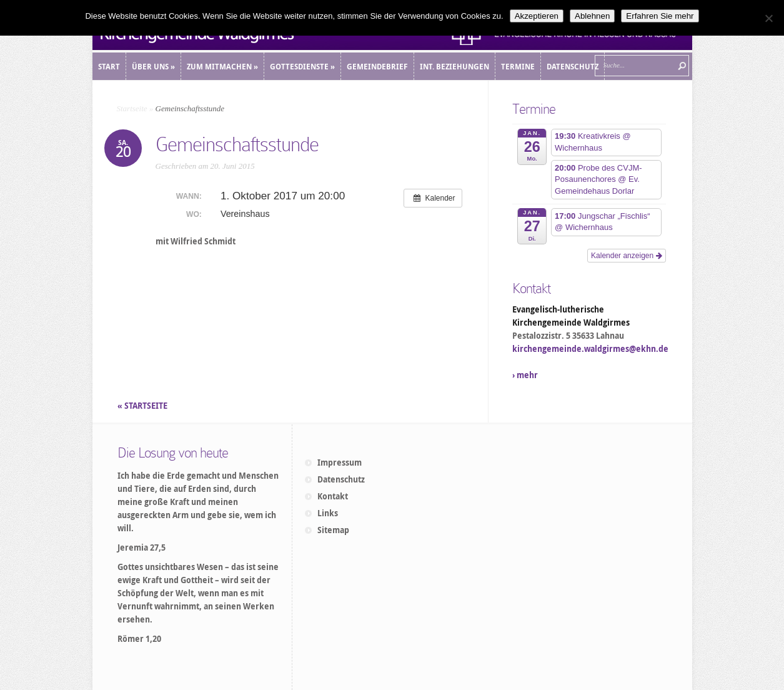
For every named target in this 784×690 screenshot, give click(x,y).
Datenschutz (341, 479)
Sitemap (333, 530)
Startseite (132, 108)
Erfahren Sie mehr (660, 16)
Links (328, 513)
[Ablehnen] (768, 18)
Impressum (340, 462)
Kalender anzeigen (626, 256)
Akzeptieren (537, 16)
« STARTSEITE (143, 406)
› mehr (525, 375)
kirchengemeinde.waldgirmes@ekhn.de (590, 349)
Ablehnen (592, 16)
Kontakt (333, 496)
